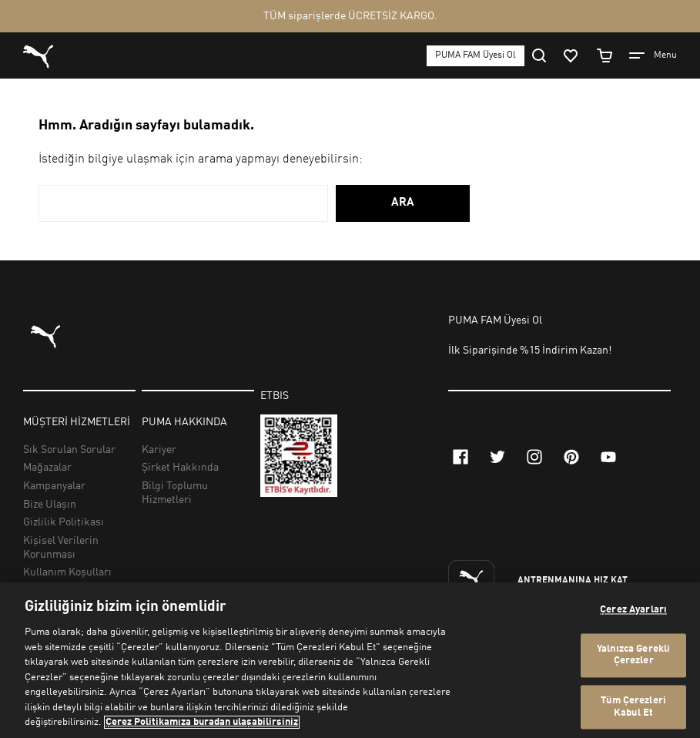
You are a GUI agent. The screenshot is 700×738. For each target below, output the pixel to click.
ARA (403, 203)
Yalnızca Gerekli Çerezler (633, 655)
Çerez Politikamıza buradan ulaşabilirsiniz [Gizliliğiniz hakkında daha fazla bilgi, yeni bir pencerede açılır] (202, 722)
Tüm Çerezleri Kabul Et (633, 708)
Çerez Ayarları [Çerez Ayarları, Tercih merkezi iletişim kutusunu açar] (633, 611)
